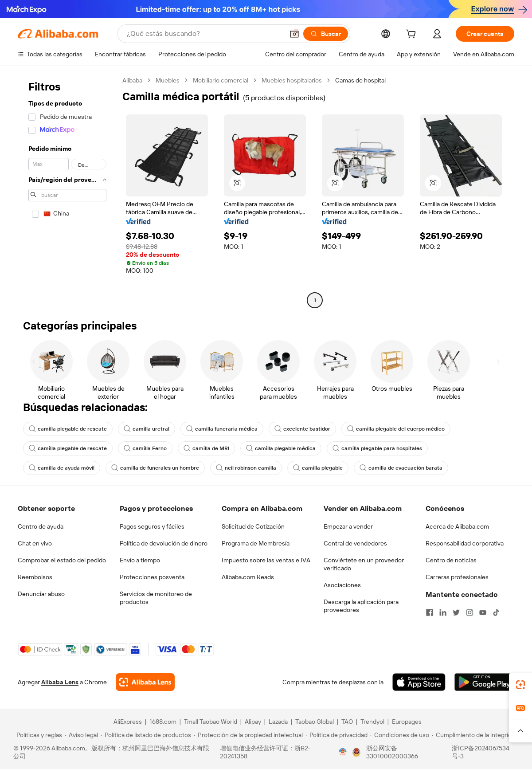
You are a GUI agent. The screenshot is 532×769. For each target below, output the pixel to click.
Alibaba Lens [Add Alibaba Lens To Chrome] (60, 682)
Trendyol (372, 722)
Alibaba (132, 80)
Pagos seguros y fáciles (152, 526)
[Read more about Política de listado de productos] (146, 735)
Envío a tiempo (140, 560)
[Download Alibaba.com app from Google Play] (484, 682)
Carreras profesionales (457, 577)
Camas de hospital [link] (360, 80)
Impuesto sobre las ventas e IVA (266, 560)
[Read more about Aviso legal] (81, 735)
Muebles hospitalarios (292, 80)
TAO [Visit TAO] (347, 722)
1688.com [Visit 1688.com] (163, 722)
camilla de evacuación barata (401, 468)
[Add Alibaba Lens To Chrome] (145, 682)
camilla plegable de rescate (68, 429)
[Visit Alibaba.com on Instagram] (469, 612)
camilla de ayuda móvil (62, 468)
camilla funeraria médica (222, 429)
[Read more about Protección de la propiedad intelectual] (248, 735)
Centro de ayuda (41, 526)
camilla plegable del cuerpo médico (396, 429)
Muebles (168, 80)
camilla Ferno (145, 448)
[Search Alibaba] (204, 34)
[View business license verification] (343, 752)
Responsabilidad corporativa (465, 543)
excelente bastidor (302, 429)
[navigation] (67, 191)
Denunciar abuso (41, 594)
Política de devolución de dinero (164, 543)
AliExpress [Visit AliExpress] (128, 722)
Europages (407, 722)
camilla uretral (147, 429)
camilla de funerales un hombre (155, 468)
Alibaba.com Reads (248, 577)
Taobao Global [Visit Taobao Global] (315, 722)
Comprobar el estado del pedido (62, 560)
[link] (520, 685)
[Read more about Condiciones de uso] (400, 735)
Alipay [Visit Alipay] (253, 722)
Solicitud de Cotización (253, 526)
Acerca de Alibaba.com (457, 526)
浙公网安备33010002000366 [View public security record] (392, 752)
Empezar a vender (348, 526)
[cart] (413, 35)
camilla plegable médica (281, 448)
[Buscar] (326, 34)
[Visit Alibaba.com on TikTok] (496, 612)
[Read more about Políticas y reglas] (38, 735)
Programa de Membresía (256, 543)
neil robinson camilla (246, 468)
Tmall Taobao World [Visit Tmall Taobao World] (211, 722)
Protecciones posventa (152, 577)
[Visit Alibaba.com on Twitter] (456, 612)
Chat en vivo (35, 543)
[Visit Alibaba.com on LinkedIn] (443, 612)
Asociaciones (342, 585)
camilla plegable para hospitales (377, 448)
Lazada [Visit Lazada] (278, 722)
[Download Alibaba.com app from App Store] (419, 682)
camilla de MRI (206, 448)
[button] (294, 34)
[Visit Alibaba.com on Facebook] (430, 612)
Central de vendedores (355, 543)
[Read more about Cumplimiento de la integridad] (475, 735)
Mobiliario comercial (221, 80)
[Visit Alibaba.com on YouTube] (483, 612)
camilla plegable (318, 468)
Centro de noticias (451, 560)
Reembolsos (35, 577)
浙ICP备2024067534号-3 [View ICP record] (481, 752)
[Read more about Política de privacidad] (336, 735)
